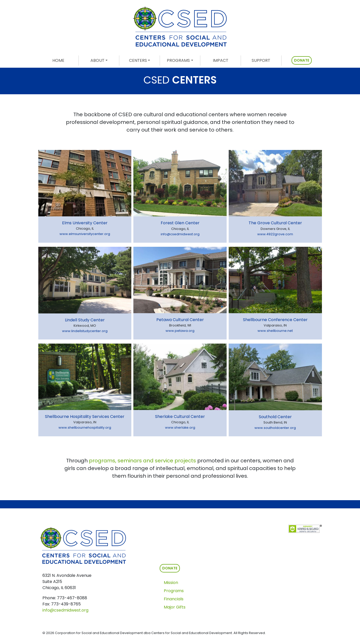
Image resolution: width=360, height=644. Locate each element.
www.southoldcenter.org (275, 428)
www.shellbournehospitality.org (85, 428)
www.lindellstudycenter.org (85, 331)
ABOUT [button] (97, 60)
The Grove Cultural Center (275, 223)
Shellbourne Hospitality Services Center (85, 417)
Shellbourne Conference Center (275, 320)
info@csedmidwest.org (180, 234)
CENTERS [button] (138, 60)
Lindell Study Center (85, 320)
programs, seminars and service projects (142, 461)
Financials (174, 599)
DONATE (302, 60)
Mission (171, 583)
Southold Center (275, 417)
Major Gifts (175, 607)
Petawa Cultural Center (180, 320)
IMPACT (221, 60)
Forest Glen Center (180, 223)
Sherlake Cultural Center (180, 417)
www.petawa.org (180, 331)
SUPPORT (261, 60)
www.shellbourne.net (275, 331)
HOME (65, 60)
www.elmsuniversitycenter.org (85, 234)
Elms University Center (85, 223)
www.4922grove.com (275, 234)
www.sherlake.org (180, 428)
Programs (174, 591)
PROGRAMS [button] (178, 60)
